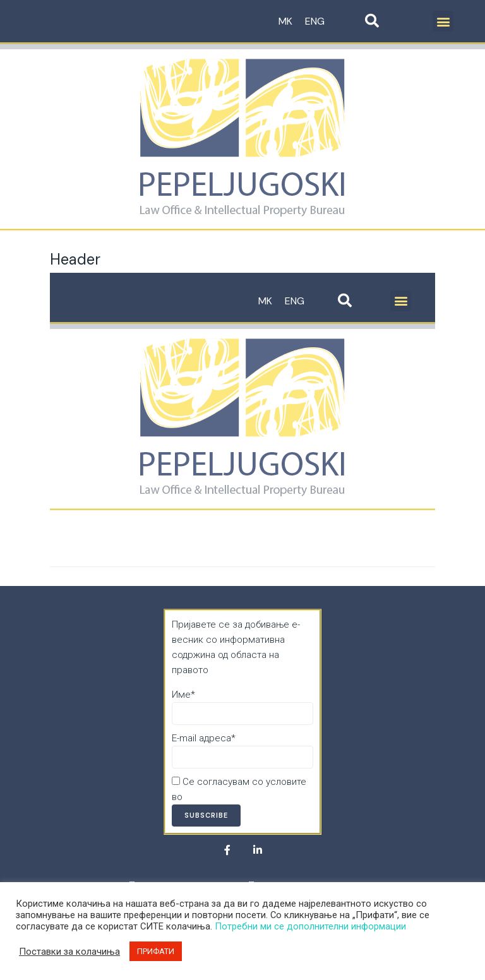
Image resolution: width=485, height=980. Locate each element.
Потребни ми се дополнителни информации (310, 926)
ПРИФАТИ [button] (156, 951)
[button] (443, 21)
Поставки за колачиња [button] (69, 952)
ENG (315, 21)
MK (285, 21)
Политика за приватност (239, 797)
